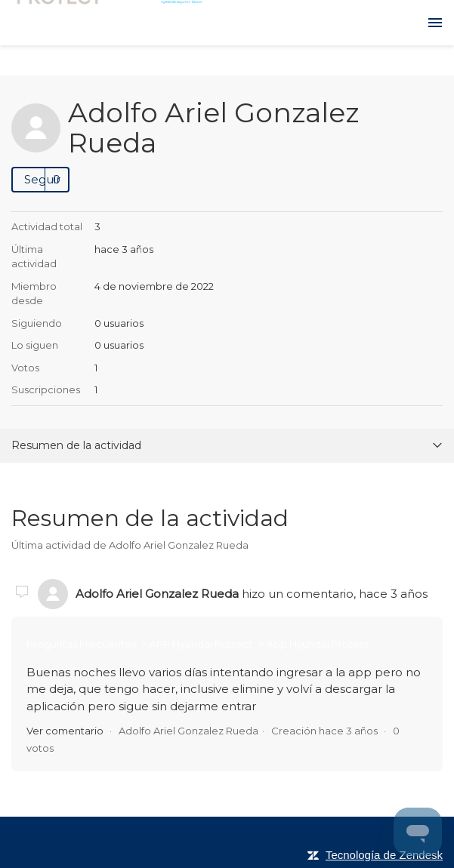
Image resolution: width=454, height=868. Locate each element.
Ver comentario (65, 731)
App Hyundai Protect (318, 644)
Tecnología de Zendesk (384, 855)
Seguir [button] (42, 179)
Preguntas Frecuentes (82, 644)
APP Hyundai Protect (201, 644)
